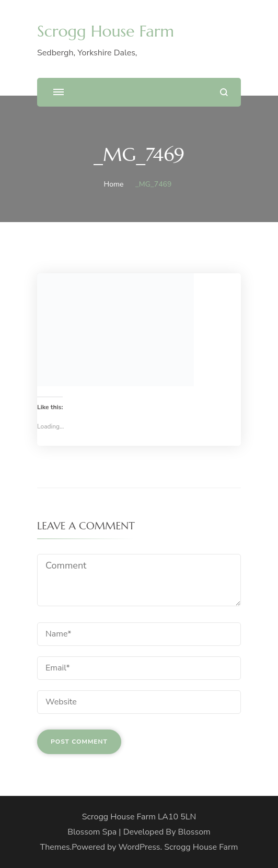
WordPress (140, 847)
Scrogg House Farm (106, 31)
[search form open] (224, 92)
